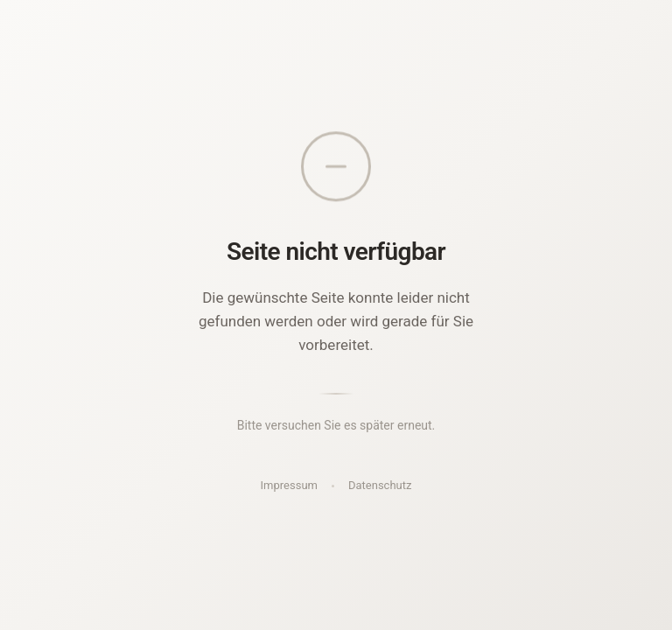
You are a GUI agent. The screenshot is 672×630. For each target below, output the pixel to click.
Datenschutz (380, 485)
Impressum (289, 485)
